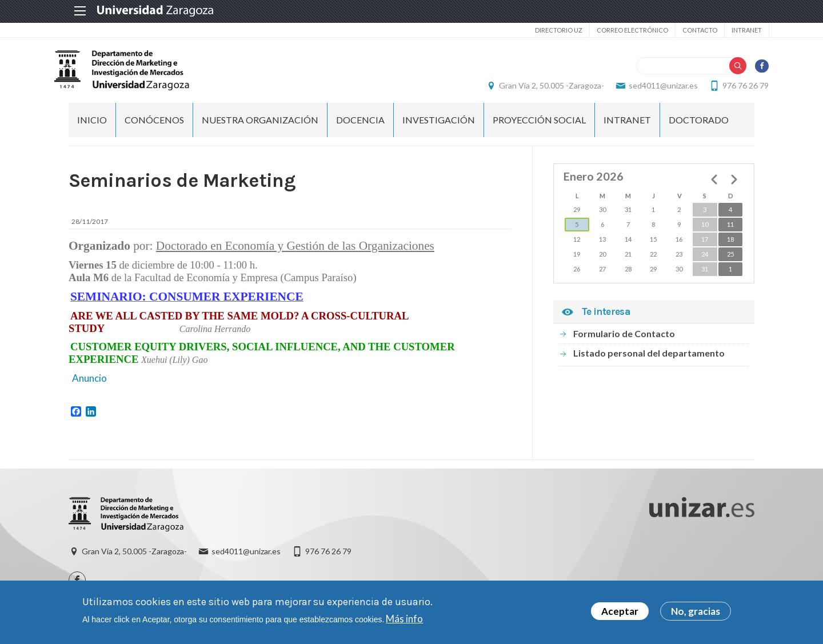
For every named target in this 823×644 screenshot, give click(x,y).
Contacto (685, 30)
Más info (404, 619)
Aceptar (620, 611)
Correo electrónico (618, 30)
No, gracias (696, 611)
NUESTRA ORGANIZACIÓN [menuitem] (260, 126)
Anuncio (89, 384)
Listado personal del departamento (649, 359)
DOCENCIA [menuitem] (360, 126)
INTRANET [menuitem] (627, 126)
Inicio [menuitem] (92, 126)
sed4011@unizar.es (649, 89)
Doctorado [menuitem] (699, 126)
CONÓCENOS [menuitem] (154, 126)
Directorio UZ (544, 30)
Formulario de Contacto (624, 340)
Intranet (732, 30)
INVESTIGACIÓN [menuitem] (439, 126)
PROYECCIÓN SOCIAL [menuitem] (539, 126)
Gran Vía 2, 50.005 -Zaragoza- (537, 89)
